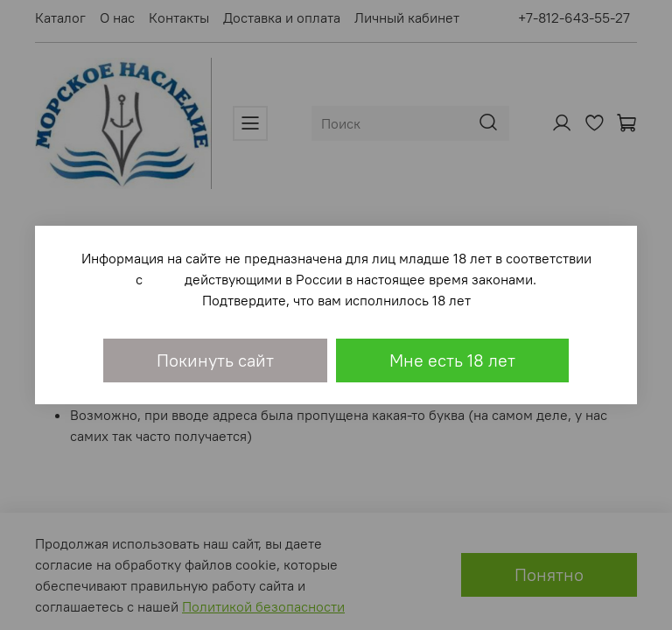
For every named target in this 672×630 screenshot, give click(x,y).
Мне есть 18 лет (452, 360)
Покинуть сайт (215, 360)
